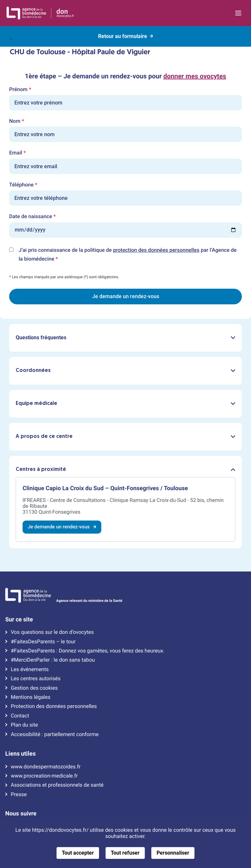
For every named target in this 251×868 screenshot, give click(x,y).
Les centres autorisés (36, 679)
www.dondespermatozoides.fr (46, 767)
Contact (20, 716)
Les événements (30, 669)
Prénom (20, 89)
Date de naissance (33, 217)
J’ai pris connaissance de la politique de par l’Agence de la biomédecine (128, 255)
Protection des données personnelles (54, 706)
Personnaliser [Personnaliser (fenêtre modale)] (173, 853)
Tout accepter (78, 853)
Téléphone (23, 185)
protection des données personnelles (156, 250)
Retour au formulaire (125, 35)
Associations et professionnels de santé (57, 785)
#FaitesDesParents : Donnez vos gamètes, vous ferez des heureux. (88, 651)
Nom (17, 121)
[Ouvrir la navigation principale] (238, 13)
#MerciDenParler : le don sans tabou (53, 660)
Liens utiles (20, 754)
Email (17, 153)
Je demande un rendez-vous (62, 527)
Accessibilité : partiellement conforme (55, 734)
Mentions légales (31, 697)
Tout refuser (125, 853)
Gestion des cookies (34, 688)
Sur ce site (19, 619)
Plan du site (24, 725)
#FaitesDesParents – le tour (43, 642)
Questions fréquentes (125, 338)
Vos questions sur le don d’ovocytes (52, 632)
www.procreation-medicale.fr (44, 776)
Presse (19, 795)
